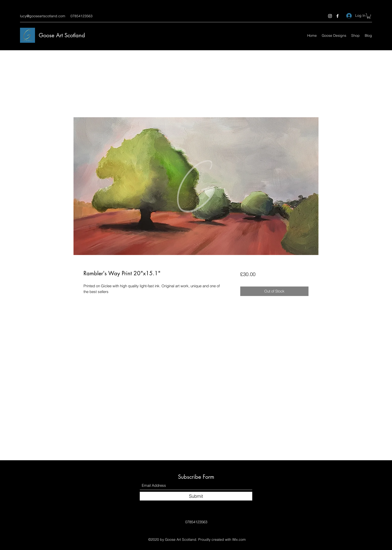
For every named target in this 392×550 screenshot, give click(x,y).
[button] (369, 16)
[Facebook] (337, 16)
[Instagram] (330, 16)
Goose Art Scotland (62, 35)
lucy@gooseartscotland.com (43, 16)
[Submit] (196, 496)
